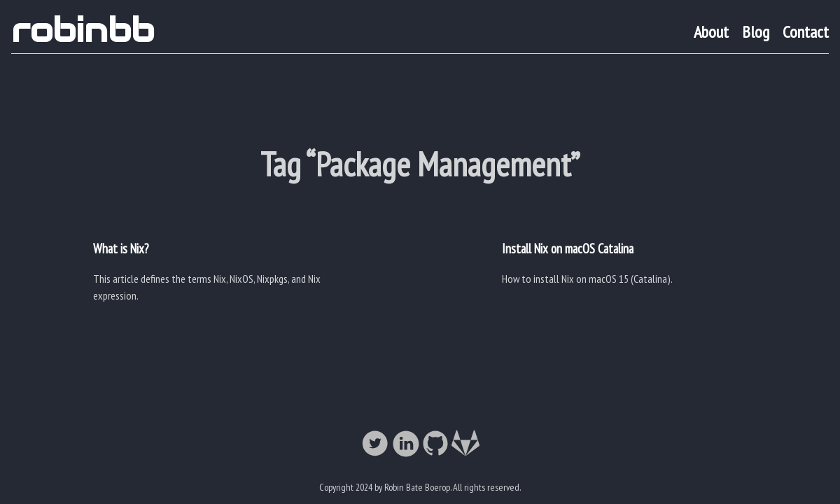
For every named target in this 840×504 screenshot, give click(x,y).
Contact (806, 32)
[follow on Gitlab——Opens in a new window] (465, 444)
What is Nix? (121, 248)
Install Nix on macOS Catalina (568, 248)
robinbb (83, 30)
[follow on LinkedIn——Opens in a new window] (405, 444)
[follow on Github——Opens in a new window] (435, 444)
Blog (756, 32)
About (711, 32)
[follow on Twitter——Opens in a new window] (375, 444)
